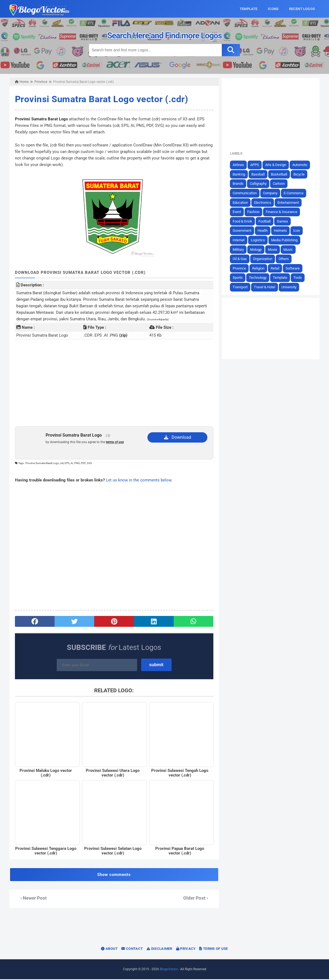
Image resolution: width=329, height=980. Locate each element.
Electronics (264, 202)
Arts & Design (277, 165)
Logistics (259, 240)
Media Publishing (285, 240)
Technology (259, 278)
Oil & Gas (241, 259)
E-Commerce (295, 193)
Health (264, 231)
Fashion (254, 212)
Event (238, 212)
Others (285, 259)
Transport (241, 287)
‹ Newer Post (32, 899)
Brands (239, 184)
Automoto (301, 165)
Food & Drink (243, 221)
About (109, 949)
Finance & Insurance (283, 212)
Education (241, 202)
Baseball (259, 174)
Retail (276, 268)
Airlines (239, 165)
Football (266, 221)
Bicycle (300, 174)
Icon (298, 231)
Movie (274, 249)
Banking (240, 174)
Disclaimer (159, 949)
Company (271, 193)
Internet (240, 240)
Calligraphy (259, 184)
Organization (264, 259)
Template (281, 278)
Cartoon (280, 184)
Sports (239, 278)
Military (239, 249)
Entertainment (289, 202)
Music (289, 249)
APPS (256, 165)
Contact (132, 949)
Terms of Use (213, 949)
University (290, 287)
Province (240, 268)
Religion (259, 268)
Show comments (114, 875)
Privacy (186, 949)
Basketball (280, 174)
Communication (246, 193)
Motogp (257, 249)
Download (178, 437)
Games (284, 221)
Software (294, 268)
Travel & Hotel (266, 287)
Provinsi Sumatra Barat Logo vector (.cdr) (101, 99)
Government (243, 231)
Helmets (281, 231)
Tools (299, 278)
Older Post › (196, 899)
